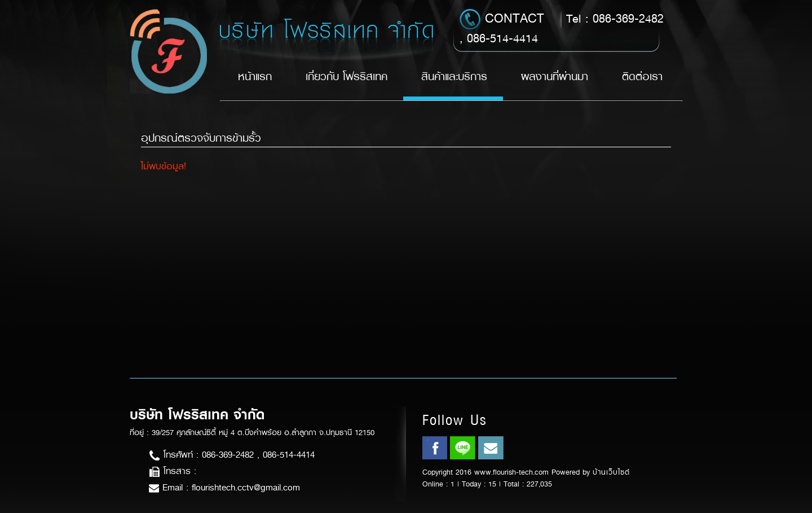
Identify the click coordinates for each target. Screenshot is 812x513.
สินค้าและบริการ (454, 76)
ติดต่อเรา (642, 76)
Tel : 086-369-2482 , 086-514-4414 (562, 28)
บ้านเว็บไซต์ (611, 472)
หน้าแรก (255, 76)
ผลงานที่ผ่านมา (555, 76)
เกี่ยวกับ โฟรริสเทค (347, 76)
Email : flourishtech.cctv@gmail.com (224, 487)
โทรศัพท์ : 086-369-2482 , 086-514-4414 (232, 455)
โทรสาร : (173, 471)
